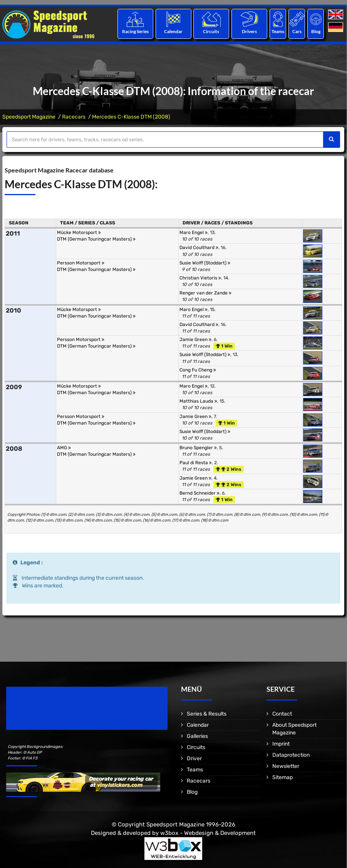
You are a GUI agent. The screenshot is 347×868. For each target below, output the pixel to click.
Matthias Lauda (198, 401)
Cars (297, 31)
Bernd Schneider (199, 493)
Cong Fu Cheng (198, 370)
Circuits (211, 31)
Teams (278, 31)
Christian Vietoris (200, 278)
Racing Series (135, 31)
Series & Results (207, 714)
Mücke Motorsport (79, 232)
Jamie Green (195, 340)
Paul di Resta (196, 463)
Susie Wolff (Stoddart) (205, 263)
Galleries (197, 736)
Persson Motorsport (81, 263)
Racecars (74, 117)
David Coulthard (199, 248)
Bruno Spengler (198, 448)
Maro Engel (194, 232)
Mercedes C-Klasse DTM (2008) (131, 117)
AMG (64, 448)
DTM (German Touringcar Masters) (96, 239)
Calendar (173, 31)
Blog (316, 31)
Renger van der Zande (205, 293)
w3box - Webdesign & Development (208, 833)
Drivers (249, 31)
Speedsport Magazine (29, 117)
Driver (194, 758)
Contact (282, 714)
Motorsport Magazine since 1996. (50, 713)
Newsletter (286, 766)
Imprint (281, 744)
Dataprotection (291, 755)
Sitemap (282, 777)
